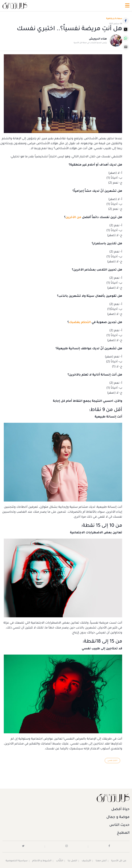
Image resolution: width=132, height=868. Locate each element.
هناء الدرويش (98, 39)
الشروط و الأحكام (42, 861)
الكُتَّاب (60, 861)
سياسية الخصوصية (17, 861)
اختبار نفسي (112, 761)
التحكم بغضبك (80, 323)
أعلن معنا (101, 861)
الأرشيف (86, 861)
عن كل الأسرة (119, 861)
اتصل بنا (72, 861)
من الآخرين (73, 218)
